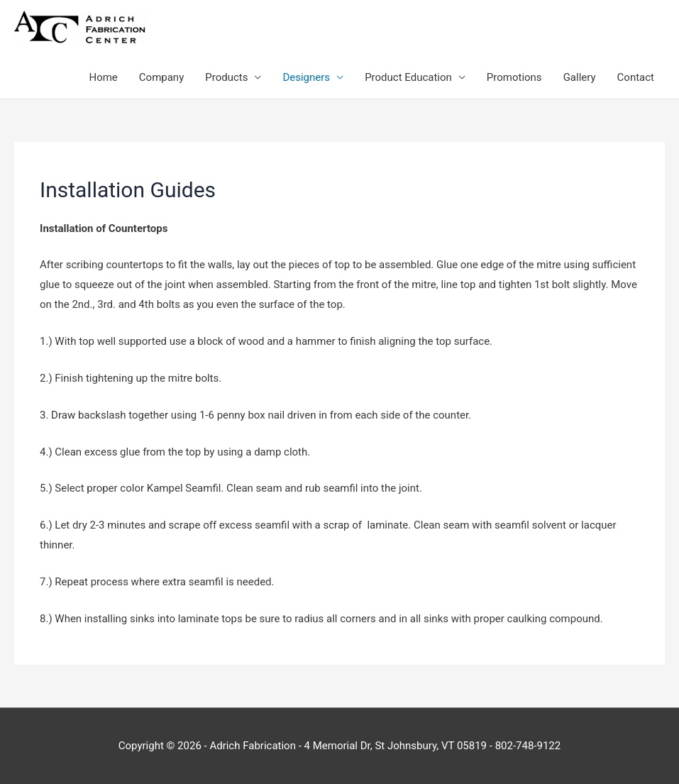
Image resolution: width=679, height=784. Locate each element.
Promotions (514, 77)
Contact (636, 77)
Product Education (408, 77)
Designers (306, 77)
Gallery (580, 77)
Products (226, 77)
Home (103, 77)
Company (161, 77)
